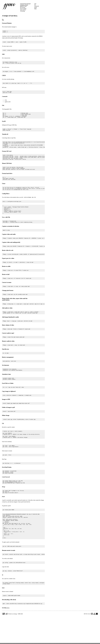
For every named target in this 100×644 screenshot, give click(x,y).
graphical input (23, 6)
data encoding (23, 9)
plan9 (36, 7)
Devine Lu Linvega (13, 640)
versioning (22, 11)
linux (35, 9)
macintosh (37, 6)
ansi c (8, 634)
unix (35, 4)
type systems (23, 10)
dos (35, 5)
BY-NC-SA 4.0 (87, 640)
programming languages (25, 4)
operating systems (24, 5)
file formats (23, 7)
